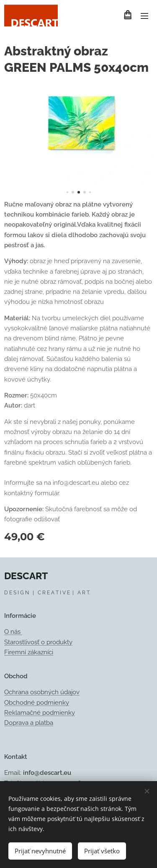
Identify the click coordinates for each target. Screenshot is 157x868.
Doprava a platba (29, 723)
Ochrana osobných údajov (42, 692)
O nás (13, 632)
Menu (144, 16)
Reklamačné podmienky (40, 713)
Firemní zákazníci (29, 653)
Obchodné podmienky (37, 703)
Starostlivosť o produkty (38, 642)
